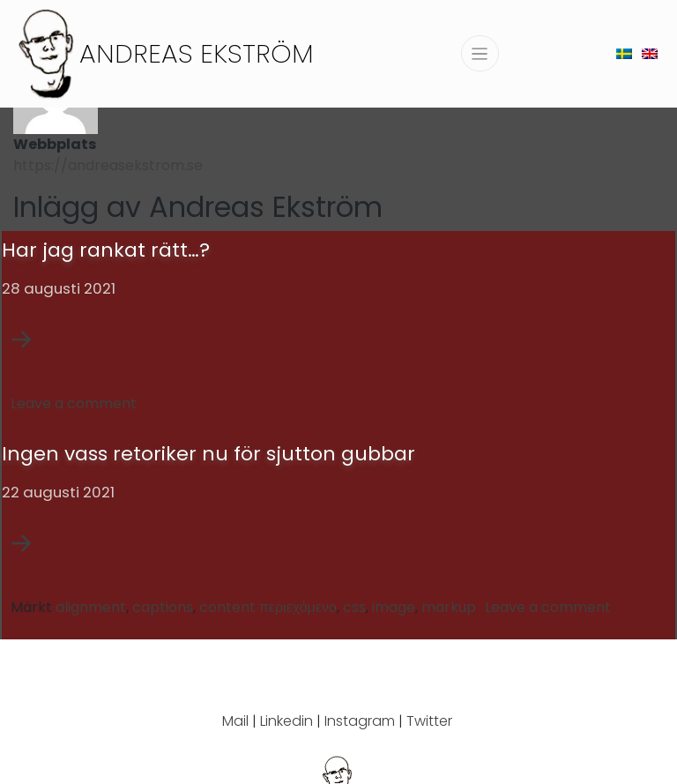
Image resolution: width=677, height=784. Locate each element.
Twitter (429, 721)
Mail (235, 721)
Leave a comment (74, 403)
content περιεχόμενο (268, 607)
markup (449, 607)
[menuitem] (624, 53)
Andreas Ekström (197, 53)
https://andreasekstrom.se (108, 165)
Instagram (360, 721)
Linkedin (286, 721)
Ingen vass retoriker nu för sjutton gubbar (208, 454)
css (354, 607)
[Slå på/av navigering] (480, 53)
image (394, 607)
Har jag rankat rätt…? (106, 250)
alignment (91, 607)
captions (163, 607)
